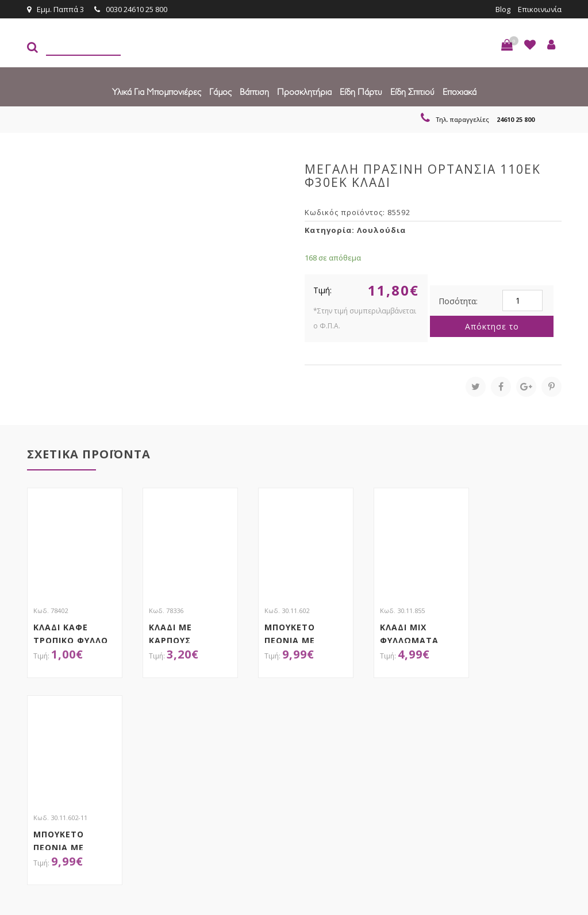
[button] (507, 45)
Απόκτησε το (492, 326)
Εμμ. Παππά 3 (55, 9)
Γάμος (220, 92)
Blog (503, 9)
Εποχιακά (460, 92)
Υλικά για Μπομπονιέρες (157, 92)
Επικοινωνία (540, 9)
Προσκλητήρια (304, 92)
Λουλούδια (381, 230)
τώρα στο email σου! (168, 740)
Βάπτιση (254, 92)
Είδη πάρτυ (361, 92)
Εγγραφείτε (531, 740)
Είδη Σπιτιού (412, 92)
